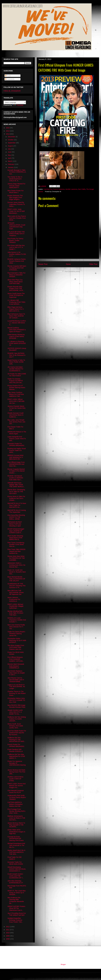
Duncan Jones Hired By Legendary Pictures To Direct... (16, 204)
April (10, 158)
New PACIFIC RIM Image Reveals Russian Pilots (16, 706)
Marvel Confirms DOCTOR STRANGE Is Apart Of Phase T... (17, 330)
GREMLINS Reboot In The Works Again (17, 433)
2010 (8, 933)
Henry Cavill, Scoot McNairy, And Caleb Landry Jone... (15, 726)
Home (68, 264)
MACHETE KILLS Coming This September (17, 511)
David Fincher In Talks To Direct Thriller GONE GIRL (16, 362)
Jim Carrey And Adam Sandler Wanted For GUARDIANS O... (15, 369)
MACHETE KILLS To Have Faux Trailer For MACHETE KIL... (17, 505)
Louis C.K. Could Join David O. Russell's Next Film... (17, 572)
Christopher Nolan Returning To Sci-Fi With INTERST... (17, 640)
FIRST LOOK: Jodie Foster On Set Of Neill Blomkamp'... (16, 211)
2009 (8, 936)
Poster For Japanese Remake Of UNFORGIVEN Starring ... (17, 764)
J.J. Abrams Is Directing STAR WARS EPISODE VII (17, 343)
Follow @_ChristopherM (12, 91)
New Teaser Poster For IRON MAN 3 (16, 192)
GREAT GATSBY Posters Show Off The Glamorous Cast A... (16, 908)
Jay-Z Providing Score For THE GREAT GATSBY (17, 914)
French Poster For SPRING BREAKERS (16, 745)
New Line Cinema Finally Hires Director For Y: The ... (16, 627)
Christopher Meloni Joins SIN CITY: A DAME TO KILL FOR (16, 700)
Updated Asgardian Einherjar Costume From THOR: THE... (15, 920)
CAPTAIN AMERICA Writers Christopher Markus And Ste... (15, 804)
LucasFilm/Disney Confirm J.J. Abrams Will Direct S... (17, 323)
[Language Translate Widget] (15, 102)
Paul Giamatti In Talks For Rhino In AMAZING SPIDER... (16, 275)
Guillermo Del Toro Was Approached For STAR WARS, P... (16, 756)
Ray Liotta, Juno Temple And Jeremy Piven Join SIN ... (16, 422)
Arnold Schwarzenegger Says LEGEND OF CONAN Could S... (16, 531)
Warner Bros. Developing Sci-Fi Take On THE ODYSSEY (16, 492)
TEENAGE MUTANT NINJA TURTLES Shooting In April (15, 524)
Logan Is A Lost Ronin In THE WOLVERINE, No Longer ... (16, 687)
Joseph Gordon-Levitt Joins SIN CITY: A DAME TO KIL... (15, 712)
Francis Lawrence (59, 189)
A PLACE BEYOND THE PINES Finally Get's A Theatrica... (16, 234)
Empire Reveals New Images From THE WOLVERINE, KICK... (16, 289)
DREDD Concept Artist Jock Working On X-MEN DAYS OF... (15, 457)
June (10, 152)
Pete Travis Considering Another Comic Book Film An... (16, 545)
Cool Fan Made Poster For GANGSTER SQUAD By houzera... (17, 733)
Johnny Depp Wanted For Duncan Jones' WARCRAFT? (16, 186)
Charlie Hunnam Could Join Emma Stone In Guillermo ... (15, 415)
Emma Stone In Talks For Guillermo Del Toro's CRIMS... (16, 498)
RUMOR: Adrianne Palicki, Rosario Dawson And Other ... (17, 261)
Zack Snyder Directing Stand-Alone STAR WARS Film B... (15, 538)
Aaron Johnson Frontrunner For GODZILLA (14, 599)
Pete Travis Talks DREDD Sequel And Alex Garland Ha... (16, 551)
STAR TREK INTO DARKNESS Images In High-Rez (16, 832)
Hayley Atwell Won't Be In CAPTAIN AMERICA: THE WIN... (16, 852)
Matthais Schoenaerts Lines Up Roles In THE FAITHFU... (16, 818)
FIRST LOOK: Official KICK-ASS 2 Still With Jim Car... (16, 401)
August (10, 146)
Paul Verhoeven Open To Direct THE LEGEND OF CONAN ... (16, 316)
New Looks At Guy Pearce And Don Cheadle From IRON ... (17, 218)
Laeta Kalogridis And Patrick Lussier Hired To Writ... (17, 439)
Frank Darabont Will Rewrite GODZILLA (15, 750)
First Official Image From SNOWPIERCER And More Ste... (16, 464)
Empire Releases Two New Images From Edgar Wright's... (15, 197)
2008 (8, 939)
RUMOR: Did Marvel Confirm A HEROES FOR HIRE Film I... (15, 478)
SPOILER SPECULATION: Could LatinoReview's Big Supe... (16, 226)
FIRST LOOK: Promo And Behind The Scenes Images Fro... (16, 786)
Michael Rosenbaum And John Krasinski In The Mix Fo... (16, 845)
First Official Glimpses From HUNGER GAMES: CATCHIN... (16, 659)
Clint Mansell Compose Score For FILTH (16, 791)
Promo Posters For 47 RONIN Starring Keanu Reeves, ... (16, 387)
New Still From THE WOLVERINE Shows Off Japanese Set (16, 593)
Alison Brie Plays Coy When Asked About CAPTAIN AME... (15, 282)
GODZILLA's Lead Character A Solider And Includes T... (17, 620)
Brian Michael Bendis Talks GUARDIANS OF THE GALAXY (16, 579)
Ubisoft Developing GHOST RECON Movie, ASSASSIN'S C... (17, 869)
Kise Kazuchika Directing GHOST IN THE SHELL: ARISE (16, 517)
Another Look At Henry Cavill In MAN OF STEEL (15, 779)
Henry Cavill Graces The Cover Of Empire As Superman (16, 295)
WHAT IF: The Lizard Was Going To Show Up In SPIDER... (17, 893)
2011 (8, 930)
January (11, 167)
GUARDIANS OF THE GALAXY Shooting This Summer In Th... (16, 586)
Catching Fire (48, 189)
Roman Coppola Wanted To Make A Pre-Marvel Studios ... (16, 471)
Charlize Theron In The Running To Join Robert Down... (17, 693)
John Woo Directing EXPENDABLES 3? (15, 882)
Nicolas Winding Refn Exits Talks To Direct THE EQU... (15, 613)
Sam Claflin (82, 189)
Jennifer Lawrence (71, 189)
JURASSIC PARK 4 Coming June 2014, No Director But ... (16, 565)
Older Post (93, 264)
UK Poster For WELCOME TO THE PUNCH (17, 375)
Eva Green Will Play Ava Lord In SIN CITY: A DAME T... (16, 247)
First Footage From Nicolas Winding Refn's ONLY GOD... (16, 811)
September (12, 143)
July (9, 149)
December (12, 137)
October (11, 140)
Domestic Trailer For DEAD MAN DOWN (15, 863)
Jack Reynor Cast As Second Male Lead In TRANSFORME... (16, 680)
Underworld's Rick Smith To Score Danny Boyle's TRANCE (17, 797)
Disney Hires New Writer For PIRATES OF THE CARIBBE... (16, 558)
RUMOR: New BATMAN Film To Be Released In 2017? (16, 355)
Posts (8, 76)
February (11, 164)
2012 (8, 927)
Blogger (63, 964)
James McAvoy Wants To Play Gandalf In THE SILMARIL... (16, 825)
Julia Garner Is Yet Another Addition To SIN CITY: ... (17, 254)
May (10, 155)
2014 (8, 131)
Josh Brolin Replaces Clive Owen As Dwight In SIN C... (16, 673)
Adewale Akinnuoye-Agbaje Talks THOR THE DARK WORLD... (16, 485)
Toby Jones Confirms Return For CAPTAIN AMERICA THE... (16, 394)
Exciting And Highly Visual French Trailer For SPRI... (17, 450)
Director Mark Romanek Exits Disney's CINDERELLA (16, 666)
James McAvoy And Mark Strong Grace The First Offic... (16, 772)
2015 (8, 128)
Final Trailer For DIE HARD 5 (15, 858)
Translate (18, 105)
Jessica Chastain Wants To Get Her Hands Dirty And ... (16, 408)
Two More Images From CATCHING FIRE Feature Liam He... (16, 647)
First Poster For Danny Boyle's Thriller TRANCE (15, 240)
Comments (10, 79)
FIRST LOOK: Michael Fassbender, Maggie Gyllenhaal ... (15, 606)
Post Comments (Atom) (72, 271)
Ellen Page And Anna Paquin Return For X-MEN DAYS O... (16, 309)
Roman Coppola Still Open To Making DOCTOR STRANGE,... (17, 268)
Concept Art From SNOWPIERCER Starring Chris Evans (16, 839)
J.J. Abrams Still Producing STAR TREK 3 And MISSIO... (16, 302)
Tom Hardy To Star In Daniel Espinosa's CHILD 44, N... (15, 179)
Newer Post (43, 264)
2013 (8, 134)
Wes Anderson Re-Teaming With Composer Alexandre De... (16, 900)
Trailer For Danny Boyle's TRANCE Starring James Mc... (16, 634)
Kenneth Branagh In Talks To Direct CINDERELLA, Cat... (17, 172)
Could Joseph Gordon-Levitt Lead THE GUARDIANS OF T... (16, 876)
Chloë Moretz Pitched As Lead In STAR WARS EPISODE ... (16, 336)
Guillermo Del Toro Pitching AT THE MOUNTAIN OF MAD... (16, 740)
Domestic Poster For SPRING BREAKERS (16, 445)
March (10, 161)
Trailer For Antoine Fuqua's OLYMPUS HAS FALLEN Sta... (15, 381)
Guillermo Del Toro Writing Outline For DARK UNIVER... (17, 719)
